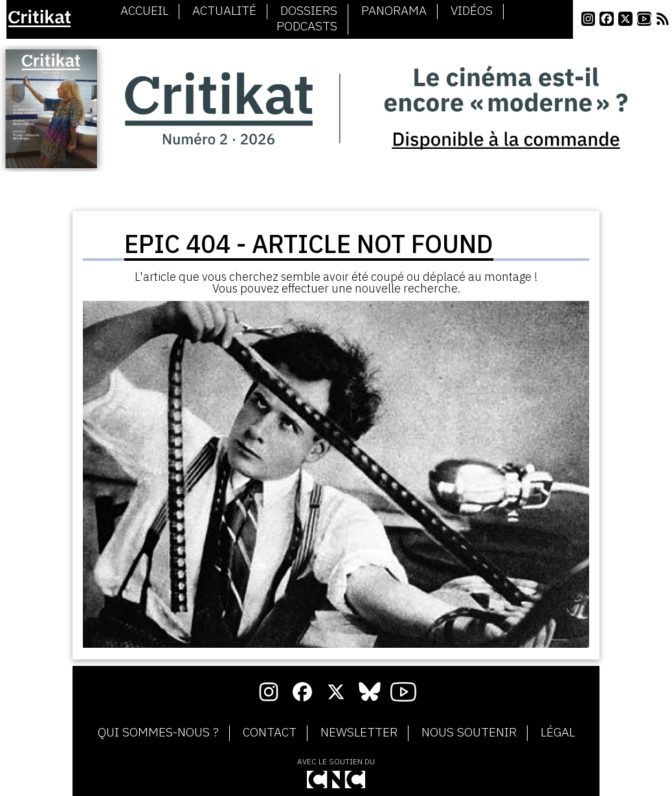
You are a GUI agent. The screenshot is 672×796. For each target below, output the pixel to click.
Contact (270, 733)
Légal (558, 733)
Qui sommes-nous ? (158, 733)
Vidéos (472, 11)
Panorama (394, 11)
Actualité (224, 11)
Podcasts (307, 27)
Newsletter (359, 733)
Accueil (144, 11)
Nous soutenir (469, 733)
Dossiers (309, 11)
